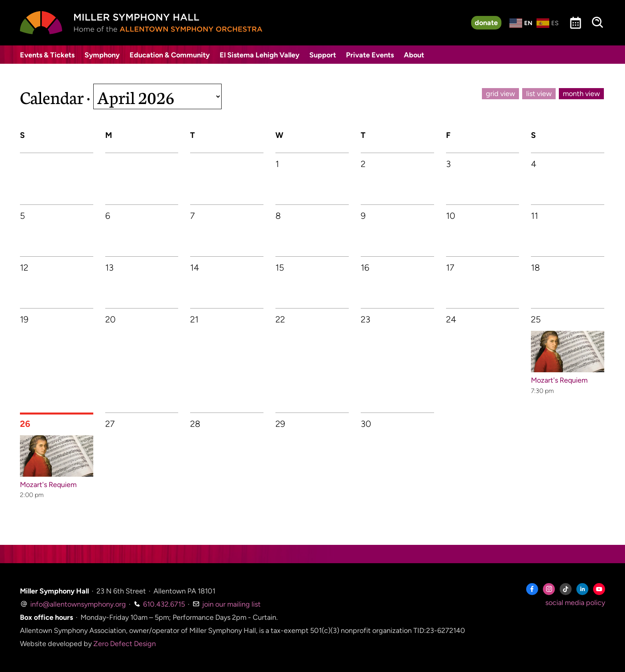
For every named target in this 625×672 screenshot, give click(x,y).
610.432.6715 (159, 604)
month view (581, 94)
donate (486, 23)
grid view (500, 94)
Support (323, 55)
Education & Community (170, 55)
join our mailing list (227, 604)
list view (539, 94)
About (414, 55)
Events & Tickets (47, 55)
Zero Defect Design (125, 644)
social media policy (575, 603)
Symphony (102, 55)
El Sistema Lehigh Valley (259, 55)
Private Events (370, 55)
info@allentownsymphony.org (73, 604)
